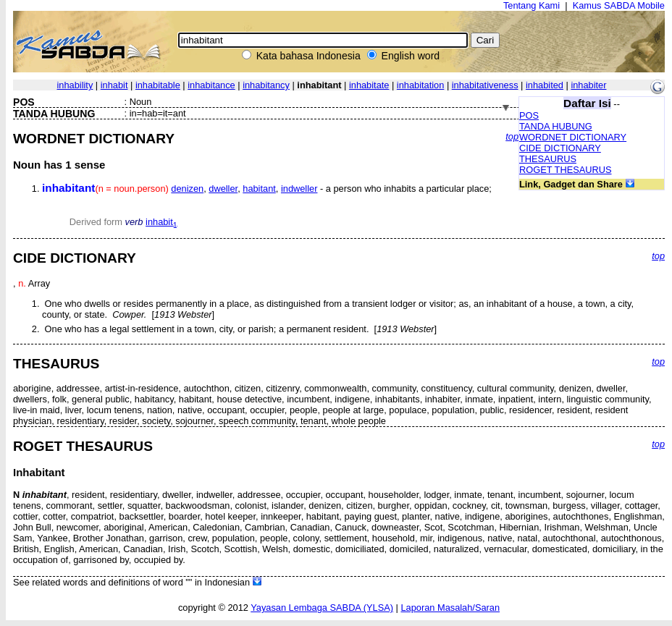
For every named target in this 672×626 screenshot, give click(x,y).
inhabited (545, 85)
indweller (299, 189)
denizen (187, 189)
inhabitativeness (485, 85)
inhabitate (369, 85)
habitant (259, 189)
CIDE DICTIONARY (560, 148)
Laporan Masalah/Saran (450, 608)
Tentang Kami (532, 5)
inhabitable (158, 85)
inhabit (114, 85)
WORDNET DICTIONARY (573, 137)
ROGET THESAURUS (566, 170)
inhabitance (211, 85)
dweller (223, 189)
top (512, 136)
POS (529, 115)
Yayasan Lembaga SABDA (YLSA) (322, 608)
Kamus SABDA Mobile (619, 5)
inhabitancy (266, 85)
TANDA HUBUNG (556, 126)
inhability (75, 85)
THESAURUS (548, 159)
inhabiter (588, 85)
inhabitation (420, 85)
